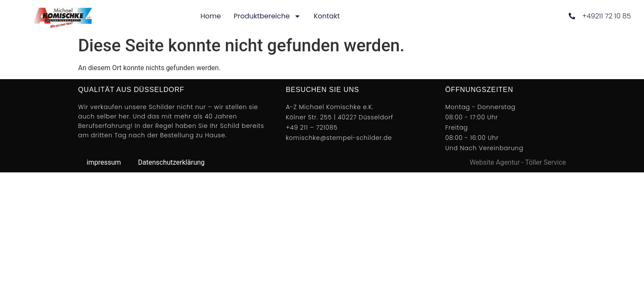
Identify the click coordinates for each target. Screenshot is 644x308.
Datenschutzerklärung (172, 162)
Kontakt (327, 16)
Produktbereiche (267, 16)
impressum (104, 162)
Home (211, 16)
